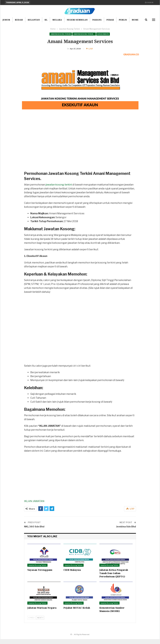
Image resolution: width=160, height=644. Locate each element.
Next (40, 623)
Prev (31, 623)
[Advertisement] (80, 151)
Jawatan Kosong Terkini (61, 34)
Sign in (149, 3)
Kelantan (34, 20)
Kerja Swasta (103, 34)
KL (46, 20)
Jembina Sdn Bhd (126, 531)
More (135, 20)
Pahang (97, 20)
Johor (6, 20)
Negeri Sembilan (77, 20)
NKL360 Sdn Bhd (34, 531)
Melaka (57, 20)
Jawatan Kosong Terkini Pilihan (85, 34)
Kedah (19, 20)
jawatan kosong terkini (59, 189)
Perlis (123, 20)
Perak (110, 20)
